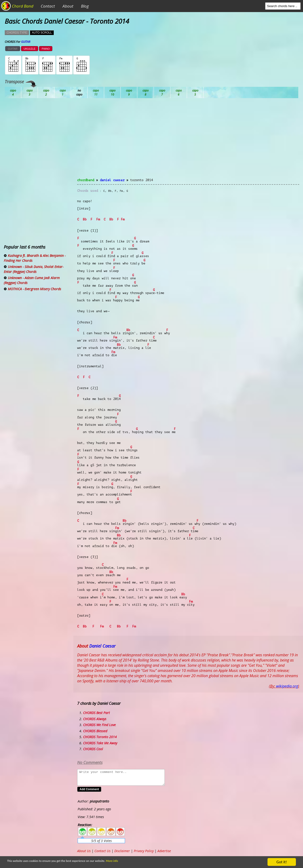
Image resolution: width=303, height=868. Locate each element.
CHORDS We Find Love (99, 725)
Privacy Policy (144, 851)
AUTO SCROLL (42, 33)
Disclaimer (122, 851)
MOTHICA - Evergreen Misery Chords (34, 289)
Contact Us (102, 851)
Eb (129, 92)
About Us (84, 851)
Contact (48, 6)
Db (96, 92)
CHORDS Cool (93, 749)
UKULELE (30, 49)
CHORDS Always (95, 719)
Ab (13, 92)
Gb (179, 92)
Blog (85, 6)
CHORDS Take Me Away (100, 743)
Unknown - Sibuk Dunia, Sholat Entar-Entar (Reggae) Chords (34, 269)
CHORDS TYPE (17, 33)
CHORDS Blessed (95, 731)
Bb (46, 92)
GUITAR (13, 49)
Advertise (164, 851)
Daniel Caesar (112, 180)
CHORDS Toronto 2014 (100, 737)
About (68, 6)
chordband (86, 180)
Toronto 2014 (142, 180)
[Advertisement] (188, 141)
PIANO (46, 49)
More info (142, 862)
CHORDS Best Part (96, 713)
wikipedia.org (287, 686)
